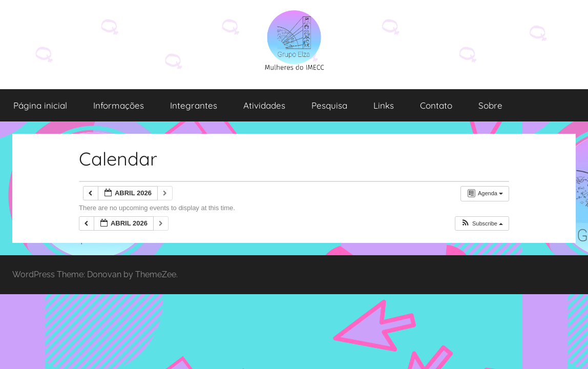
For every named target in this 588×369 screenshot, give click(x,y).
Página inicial (40, 105)
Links (384, 105)
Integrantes (194, 105)
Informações (119, 105)
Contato (436, 105)
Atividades (264, 105)
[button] (482, 224)
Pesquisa (329, 105)
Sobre (490, 105)
